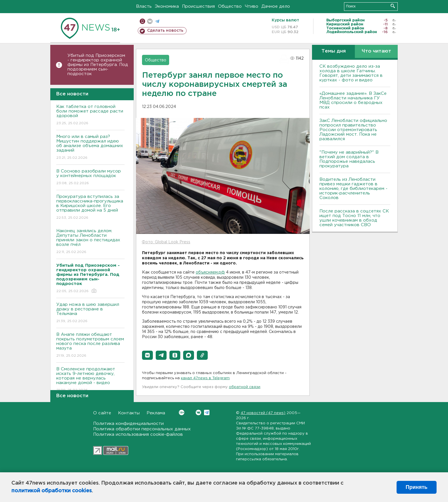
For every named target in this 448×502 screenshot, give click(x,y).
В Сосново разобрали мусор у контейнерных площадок (90, 177)
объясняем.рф (210, 272)
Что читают (376, 51)
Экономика (167, 6)
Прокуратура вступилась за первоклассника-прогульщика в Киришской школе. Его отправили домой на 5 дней (90, 207)
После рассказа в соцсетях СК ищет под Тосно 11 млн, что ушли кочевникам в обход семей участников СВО (354, 218)
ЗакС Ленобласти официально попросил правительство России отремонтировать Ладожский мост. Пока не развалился (353, 130)
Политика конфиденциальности (128, 424)
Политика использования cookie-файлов (138, 434)
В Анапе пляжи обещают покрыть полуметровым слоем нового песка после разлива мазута (90, 345)
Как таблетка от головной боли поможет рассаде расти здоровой (90, 115)
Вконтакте (182, 412)
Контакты (129, 413)
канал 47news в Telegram (205, 378)
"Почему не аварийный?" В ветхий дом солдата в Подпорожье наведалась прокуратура (349, 159)
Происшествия (198, 6)
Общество (230, 6)
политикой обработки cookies (52, 491)
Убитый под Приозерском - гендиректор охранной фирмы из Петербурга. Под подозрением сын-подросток (98, 65)
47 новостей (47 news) (263, 413)
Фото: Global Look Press (166, 242)
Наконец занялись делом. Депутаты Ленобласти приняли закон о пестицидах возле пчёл (90, 242)
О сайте (102, 413)
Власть (144, 6)
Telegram (207, 412)
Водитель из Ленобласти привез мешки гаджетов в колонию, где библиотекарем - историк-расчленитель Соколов (353, 189)
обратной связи (245, 387)
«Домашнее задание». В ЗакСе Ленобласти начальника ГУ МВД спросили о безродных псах (353, 100)
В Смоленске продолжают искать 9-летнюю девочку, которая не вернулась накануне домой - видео (90, 380)
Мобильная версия (142, 21)
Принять (417, 487)
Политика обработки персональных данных (142, 429)
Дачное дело (276, 6)
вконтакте (150, 21)
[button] (147, 355)
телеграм (157, 21)
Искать (393, 6)
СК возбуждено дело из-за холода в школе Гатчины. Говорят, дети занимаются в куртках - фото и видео (351, 73)
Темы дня (334, 51)
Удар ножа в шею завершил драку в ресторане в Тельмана (90, 313)
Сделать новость (165, 31)
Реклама (156, 413)
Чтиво (252, 6)
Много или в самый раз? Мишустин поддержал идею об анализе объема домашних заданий (90, 147)
